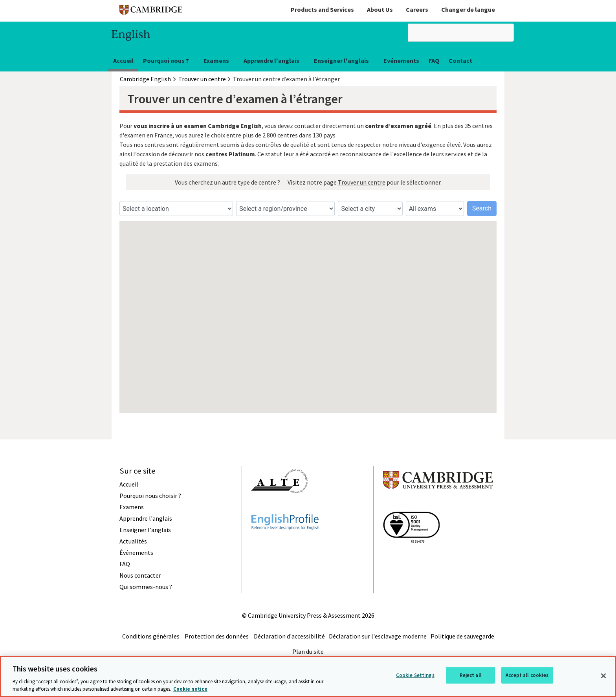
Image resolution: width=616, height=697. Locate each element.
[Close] (603, 676)
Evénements (401, 60)
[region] (308, 677)
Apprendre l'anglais (271, 60)
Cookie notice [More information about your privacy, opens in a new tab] (190, 689)
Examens (216, 60)
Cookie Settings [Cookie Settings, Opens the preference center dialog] (415, 675)
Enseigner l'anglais (341, 60)
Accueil (123, 60)
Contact (460, 60)
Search (482, 208)
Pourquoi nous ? (166, 60)
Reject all (471, 675)
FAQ (434, 60)
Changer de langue (468, 9)
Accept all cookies (527, 675)
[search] (461, 33)
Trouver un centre (362, 182)
